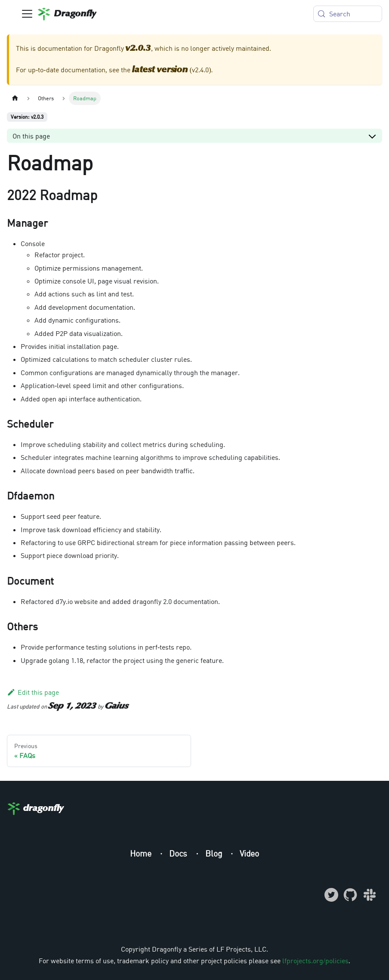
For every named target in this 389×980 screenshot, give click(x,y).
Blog (215, 853)
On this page (31, 136)
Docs (179, 853)
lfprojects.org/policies (315, 961)
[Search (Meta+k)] (348, 14)
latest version (160, 70)
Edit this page (33, 692)
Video (249, 853)
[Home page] (15, 98)
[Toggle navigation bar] (27, 14)
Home (142, 853)
